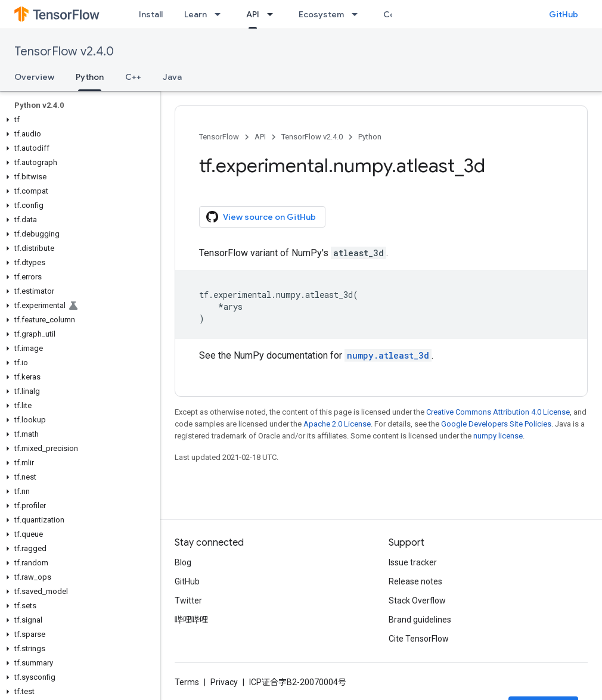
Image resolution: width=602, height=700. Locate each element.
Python (370, 137)
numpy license (498, 436)
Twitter (188, 601)
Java (172, 77)
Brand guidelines (420, 620)
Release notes (415, 581)
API (260, 137)
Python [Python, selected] (90, 77)
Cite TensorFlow (419, 639)
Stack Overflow (417, 601)
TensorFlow (219, 137)
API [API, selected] (253, 14)
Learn (196, 14)
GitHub (564, 14)
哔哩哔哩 (191, 620)
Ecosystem (321, 14)
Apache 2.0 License (337, 424)
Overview (34, 77)
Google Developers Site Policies (496, 424)
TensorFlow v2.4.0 (64, 52)
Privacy (224, 682)
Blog (183, 562)
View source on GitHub (261, 217)
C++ (133, 77)
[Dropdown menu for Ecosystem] (358, 14)
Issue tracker (413, 562)
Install (151, 14)
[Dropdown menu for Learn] (221, 14)
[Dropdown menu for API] (274, 14)
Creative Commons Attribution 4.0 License (498, 412)
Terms (187, 682)
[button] (78, 120)
